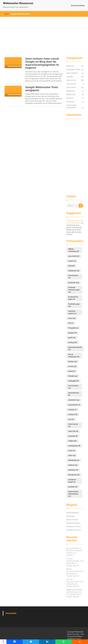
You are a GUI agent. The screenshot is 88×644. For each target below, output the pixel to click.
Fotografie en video (73, 69)
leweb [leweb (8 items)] (72, 371)
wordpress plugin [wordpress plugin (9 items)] (72, 481)
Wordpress (70, 102)
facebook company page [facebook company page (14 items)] (74, 290)
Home (7, 14)
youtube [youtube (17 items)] (73, 487)
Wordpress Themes (74, 527)
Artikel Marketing (73, 513)
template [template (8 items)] (73, 436)
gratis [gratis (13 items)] (72, 338)
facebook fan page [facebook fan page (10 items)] (73, 298)
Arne (68, 559)
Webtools (70, 98)
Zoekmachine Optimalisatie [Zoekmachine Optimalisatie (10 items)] (73, 494)
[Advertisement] (44, 34)
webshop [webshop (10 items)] (73, 470)
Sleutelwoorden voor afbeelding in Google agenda (75, 563)
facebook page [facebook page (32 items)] (74, 305)
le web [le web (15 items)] (72, 366)
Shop (83, 6)
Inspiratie (70, 77)
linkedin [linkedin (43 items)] (73, 376)
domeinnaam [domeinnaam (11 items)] (73, 277)
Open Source (71, 84)
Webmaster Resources (18, 3)
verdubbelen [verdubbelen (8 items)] (74, 446)
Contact (78, 6)
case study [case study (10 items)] (74, 256)
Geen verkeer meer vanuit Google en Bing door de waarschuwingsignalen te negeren (42, 63)
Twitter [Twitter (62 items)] (72, 441)
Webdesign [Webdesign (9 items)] (74, 460)
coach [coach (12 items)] (72, 261)
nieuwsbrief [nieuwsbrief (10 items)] (74, 405)
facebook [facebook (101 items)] (74, 283)
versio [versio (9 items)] (72, 451)
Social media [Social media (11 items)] (73, 425)
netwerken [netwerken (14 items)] (74, 400)
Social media (71, 87)
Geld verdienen (72, 73)
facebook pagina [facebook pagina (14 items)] (72, 312)
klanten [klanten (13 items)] (73, 362)
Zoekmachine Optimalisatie (71, 106)
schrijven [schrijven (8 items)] (73, 414)
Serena (69, 548)
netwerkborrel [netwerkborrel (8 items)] (74, 394)
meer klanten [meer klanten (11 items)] (73, 387)
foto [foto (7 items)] (71, 323)
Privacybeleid (11, 613)
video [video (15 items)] (72, 455)
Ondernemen (71, 80)
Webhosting (71, 94)
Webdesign (71, 91)
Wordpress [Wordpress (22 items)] (74, 475)
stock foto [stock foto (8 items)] (73, 431)
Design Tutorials (72, 520)
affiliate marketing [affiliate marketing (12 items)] (74, 250)
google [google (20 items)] (72, 333)
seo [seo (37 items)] (71, 419)
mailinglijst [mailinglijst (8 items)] (73, 381)
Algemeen (70, 66)
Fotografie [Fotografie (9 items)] (73, 328)
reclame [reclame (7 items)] (72, 410)
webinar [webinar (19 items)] (73, 465)
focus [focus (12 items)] (72, 318)
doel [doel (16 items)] (71, 266)
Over (73, 6)
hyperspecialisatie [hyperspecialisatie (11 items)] (75, 348)
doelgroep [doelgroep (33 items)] (74, 271)
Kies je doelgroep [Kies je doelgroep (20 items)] (74, 356)
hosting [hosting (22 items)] (73, 342)
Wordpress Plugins (73, 523)
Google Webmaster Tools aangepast (42, 89)
